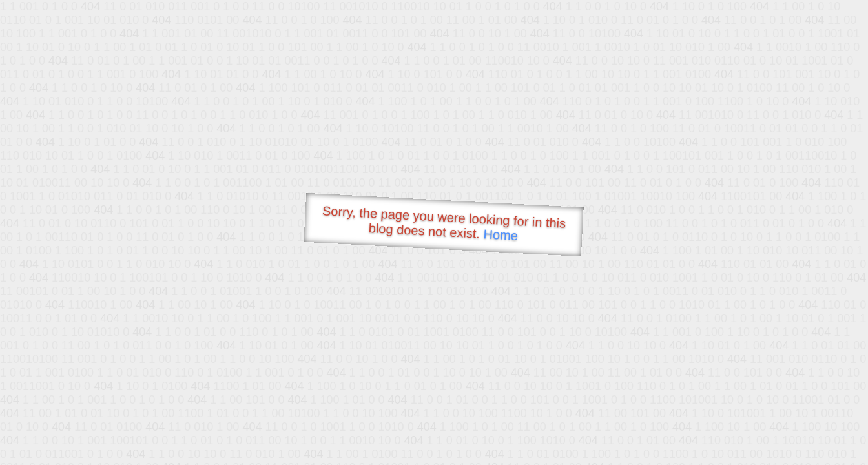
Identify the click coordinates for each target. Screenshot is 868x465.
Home (501, 235)
